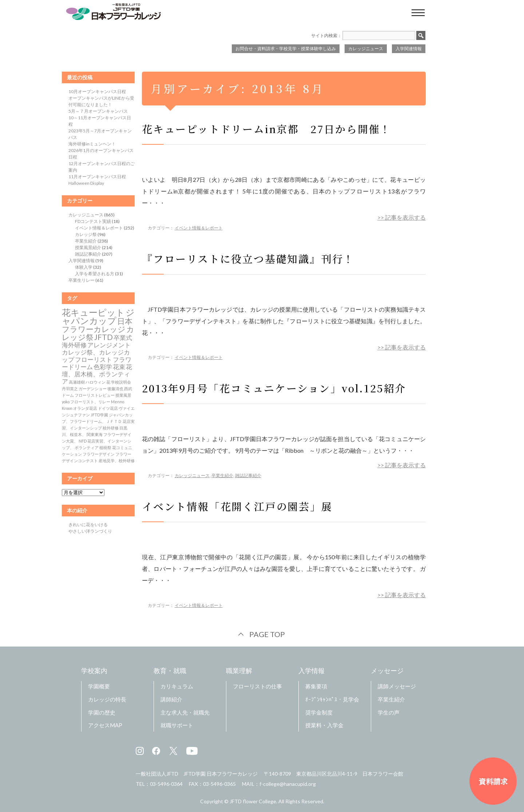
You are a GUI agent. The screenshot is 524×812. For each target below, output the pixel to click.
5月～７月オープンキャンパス (98, 111)
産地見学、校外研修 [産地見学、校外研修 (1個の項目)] (117, 461)
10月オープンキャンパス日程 (97, 91)
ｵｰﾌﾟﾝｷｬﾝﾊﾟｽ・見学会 (332, 699)
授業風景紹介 (88, 247)
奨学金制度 (319, 712)
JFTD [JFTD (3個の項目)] (104, 337)
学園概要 (99, 686)
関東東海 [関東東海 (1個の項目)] (95, 434)
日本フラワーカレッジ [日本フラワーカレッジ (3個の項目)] (97, 325)
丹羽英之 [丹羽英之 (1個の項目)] (70, 389)
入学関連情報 (409, 49)
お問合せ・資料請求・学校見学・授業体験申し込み (286, 49)
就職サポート (177, 725)
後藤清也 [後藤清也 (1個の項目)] (115, 389)
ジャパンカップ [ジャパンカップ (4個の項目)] (98, 316)
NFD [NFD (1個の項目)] (83, 441)
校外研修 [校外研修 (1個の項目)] (111, 428)
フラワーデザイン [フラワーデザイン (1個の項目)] (99, 454)
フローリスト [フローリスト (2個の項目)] (94, 360)
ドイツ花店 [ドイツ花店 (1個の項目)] (108, 408)
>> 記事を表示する (402, 217)
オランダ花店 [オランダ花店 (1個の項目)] (85, 408)
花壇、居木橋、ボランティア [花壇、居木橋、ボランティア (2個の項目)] (97, 374)
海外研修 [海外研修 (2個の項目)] (74, 345)
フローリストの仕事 (257, 686)
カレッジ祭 (86, 234)
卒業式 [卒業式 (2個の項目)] (123, 338)
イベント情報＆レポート (199, 228)
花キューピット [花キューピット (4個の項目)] (93, 312)
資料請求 (493, 781)
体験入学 (84, 267)
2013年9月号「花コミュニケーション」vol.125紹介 (274, 388)
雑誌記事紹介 (248, 475)
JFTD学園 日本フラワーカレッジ (221, 774)
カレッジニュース (366, 49)
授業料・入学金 (324, 725)
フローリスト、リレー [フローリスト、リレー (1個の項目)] (90, 402)
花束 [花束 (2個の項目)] (119, 367)
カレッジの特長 (107, 699)
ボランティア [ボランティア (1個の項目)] (87, 447)
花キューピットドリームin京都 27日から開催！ (267, 129)
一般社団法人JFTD (157, 774)
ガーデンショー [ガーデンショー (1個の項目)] (93, 389)
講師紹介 (171, 699)
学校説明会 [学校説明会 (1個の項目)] (121, 382)
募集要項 (316, 686)
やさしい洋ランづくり (90, 531)
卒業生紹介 (222, 475)
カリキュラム (177, 686)
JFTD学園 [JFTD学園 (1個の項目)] (99, 415)
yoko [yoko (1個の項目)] (66, 402)
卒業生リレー (82, 280)
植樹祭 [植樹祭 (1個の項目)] (105, 447)
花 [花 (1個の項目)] (108, 382)
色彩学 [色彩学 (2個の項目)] (103, 367)
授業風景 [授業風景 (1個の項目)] (123, 395)
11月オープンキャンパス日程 (97, 177)
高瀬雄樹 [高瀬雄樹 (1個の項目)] (77, 382)
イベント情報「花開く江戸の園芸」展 (237, 506)
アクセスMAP (105, 725)
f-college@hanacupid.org (288, 784)
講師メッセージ (397, 686)
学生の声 (389, 712)
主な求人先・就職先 (185, 712)
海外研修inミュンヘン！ (92, 144)
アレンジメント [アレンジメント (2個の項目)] (109, 345)
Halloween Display (86, 183)
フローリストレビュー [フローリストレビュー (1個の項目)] (95, 395)
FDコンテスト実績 (93, 221)
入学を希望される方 (95, 274)
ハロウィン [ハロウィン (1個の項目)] (96, 382)
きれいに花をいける (88, 525)
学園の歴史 (102, 712)
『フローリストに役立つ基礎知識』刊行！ (248, 259)
